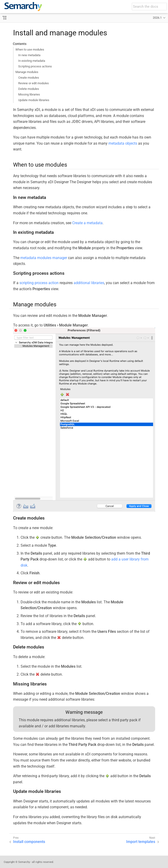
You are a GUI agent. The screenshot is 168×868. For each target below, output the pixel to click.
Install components (29, 842)
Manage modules (27, 72)
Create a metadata (87, 223)
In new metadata (29, 55)
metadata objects (123, 143)
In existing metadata (32, 61)
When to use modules (30, 49)
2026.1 (157, 18)
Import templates (141, 842)
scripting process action (39, 283)
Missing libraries (29, 94)
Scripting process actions (35, 66)
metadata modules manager (44, 258)
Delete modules (29, 89)
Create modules (29, 78)
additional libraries (89, 283)
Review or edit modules (34, 83)
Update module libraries (34, 100)
